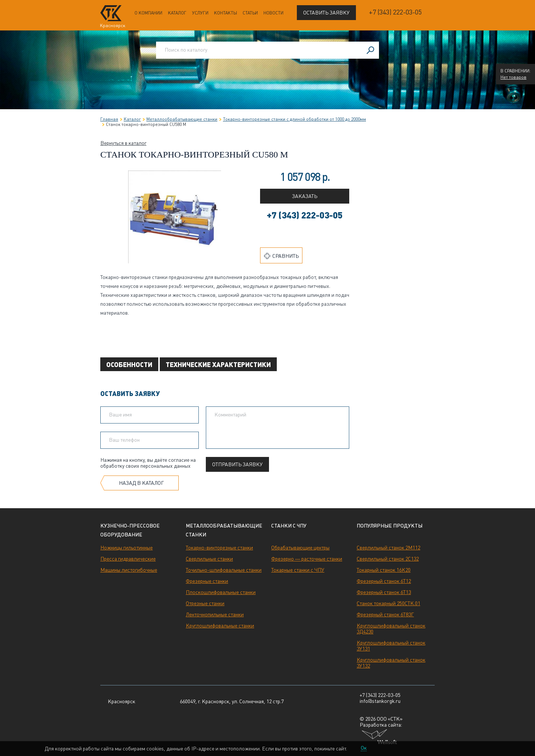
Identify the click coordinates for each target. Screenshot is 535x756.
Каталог (177, 13)
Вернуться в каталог (123, 143)
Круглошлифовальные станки (220, 626)
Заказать (305, 196)
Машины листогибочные (129, 570)
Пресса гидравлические (128, 559)
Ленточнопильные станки (215, 614)
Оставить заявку (326, 13)
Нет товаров (513, 77)
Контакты (226, 13)
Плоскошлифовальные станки (221, 592)
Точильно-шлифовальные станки (224, 570)
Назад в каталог (141, 483)
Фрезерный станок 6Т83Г (385, 614)
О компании (148, 13)
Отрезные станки (205, 603)
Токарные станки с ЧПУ (298, 570)
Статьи (250, 13)
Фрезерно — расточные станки (307, 559)
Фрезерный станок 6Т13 (384, 592)
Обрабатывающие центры (300, 548)
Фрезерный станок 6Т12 (384, 581)
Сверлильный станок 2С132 (388, 559)
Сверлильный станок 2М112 (388, 548)
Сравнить (281, 256)
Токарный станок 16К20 (384, 570)
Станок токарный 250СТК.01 (388, 603)
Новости (273, 13)
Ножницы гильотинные (127, 548)
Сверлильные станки (209, 559)
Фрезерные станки (207, 581)
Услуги (200, 13)
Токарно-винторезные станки (219, 548)
